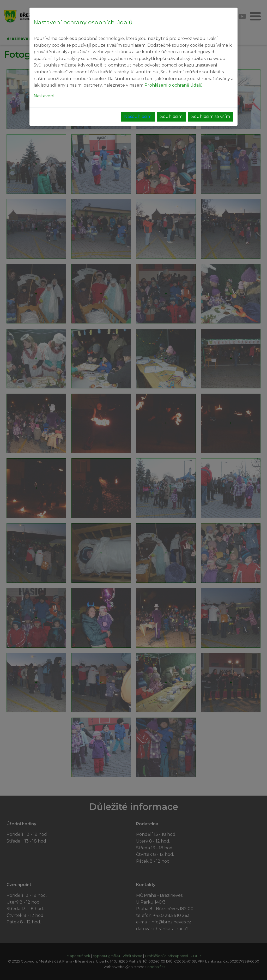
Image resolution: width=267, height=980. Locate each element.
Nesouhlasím (138, 116)
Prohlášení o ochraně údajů (174, 85)
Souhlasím (171, 116)
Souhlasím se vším (211, 116)
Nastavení (44, 96)
